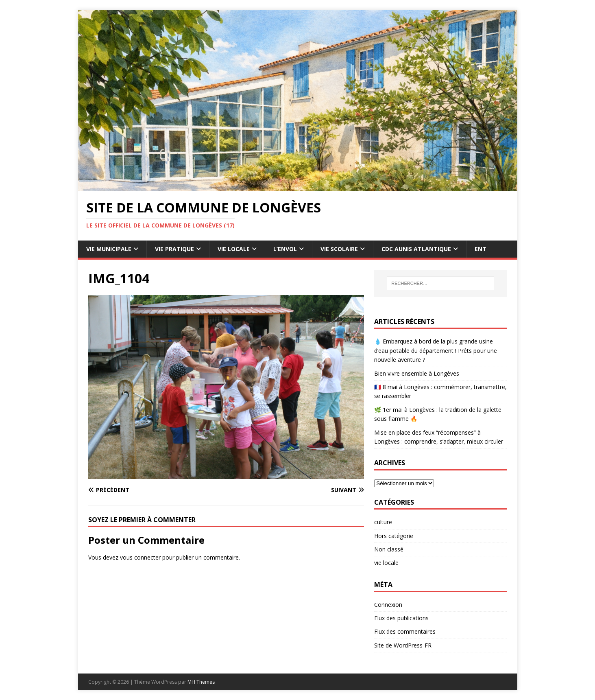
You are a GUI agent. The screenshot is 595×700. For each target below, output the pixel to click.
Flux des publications (401, 618)
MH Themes (201, 682)
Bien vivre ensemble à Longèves (417, 373)
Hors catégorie (394, 536)
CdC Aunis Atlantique (416, 249)
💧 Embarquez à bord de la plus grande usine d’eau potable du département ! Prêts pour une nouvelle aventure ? (436, 350)
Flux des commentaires (405, 631)
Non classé (389, 549)
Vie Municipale (109, 249)
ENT (481, 249)
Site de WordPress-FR (403, 645)
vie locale (386, 563)
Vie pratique (174, 249)
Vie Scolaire (339, 249)
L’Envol (285, 249)
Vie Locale (234, 249)
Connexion (388, 605)
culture (383, 522)
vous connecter (140, 557)
